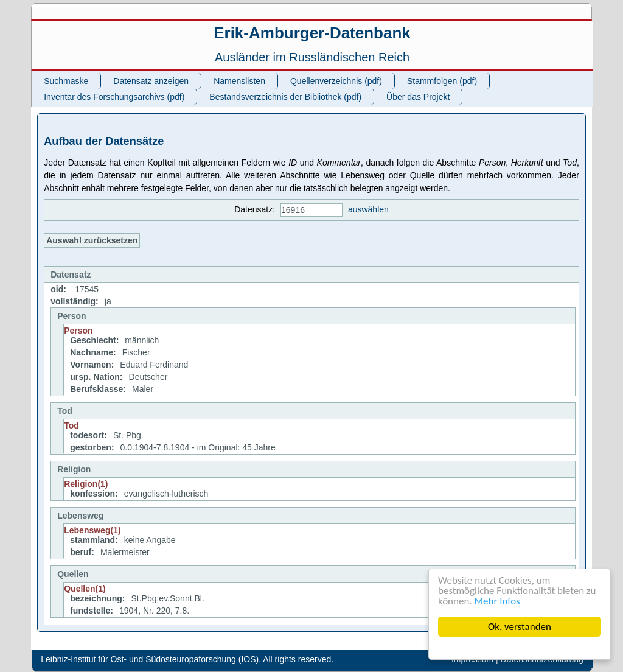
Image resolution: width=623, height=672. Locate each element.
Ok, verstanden (520, 627)
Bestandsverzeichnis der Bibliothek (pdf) (285, 97)
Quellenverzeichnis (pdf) (336, 81)
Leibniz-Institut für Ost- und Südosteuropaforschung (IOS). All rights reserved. (187, 659)
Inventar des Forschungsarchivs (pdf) (114, 97)
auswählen (368, 209)
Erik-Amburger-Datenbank (312, 33)
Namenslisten (239, 81)
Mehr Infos (497, 601)
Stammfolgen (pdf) (442, 81)
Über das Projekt (418, 97)
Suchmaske (66, 81)
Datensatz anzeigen (151, 81)
